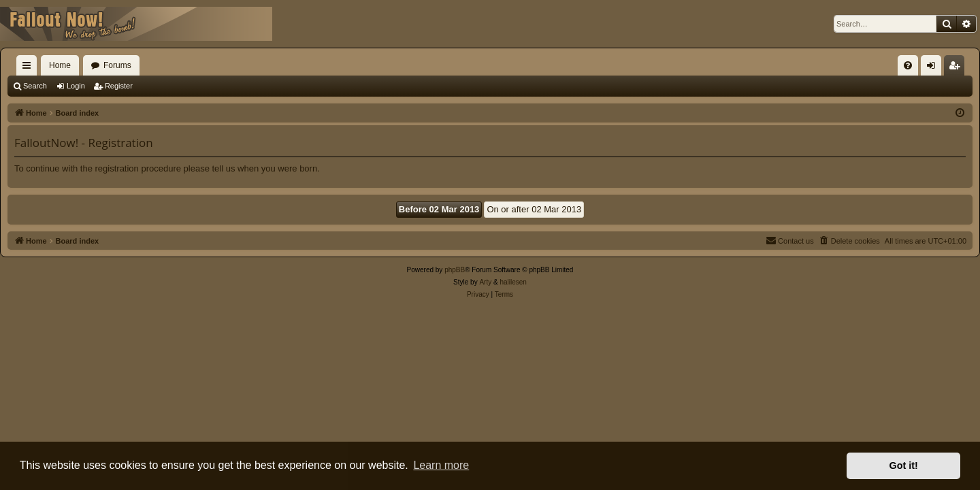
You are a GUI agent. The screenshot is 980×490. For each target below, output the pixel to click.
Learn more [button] (441, 465)
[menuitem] (908, 65)
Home (60, 65)
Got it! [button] (904, 465)
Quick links (29, 68)
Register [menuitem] (957, 68)
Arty (485, 282)
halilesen (513, 282)
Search (35, 86)
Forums (117, 65)
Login (76, 86)
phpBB (455, 270)
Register (119, 86)
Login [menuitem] (934, 68)
